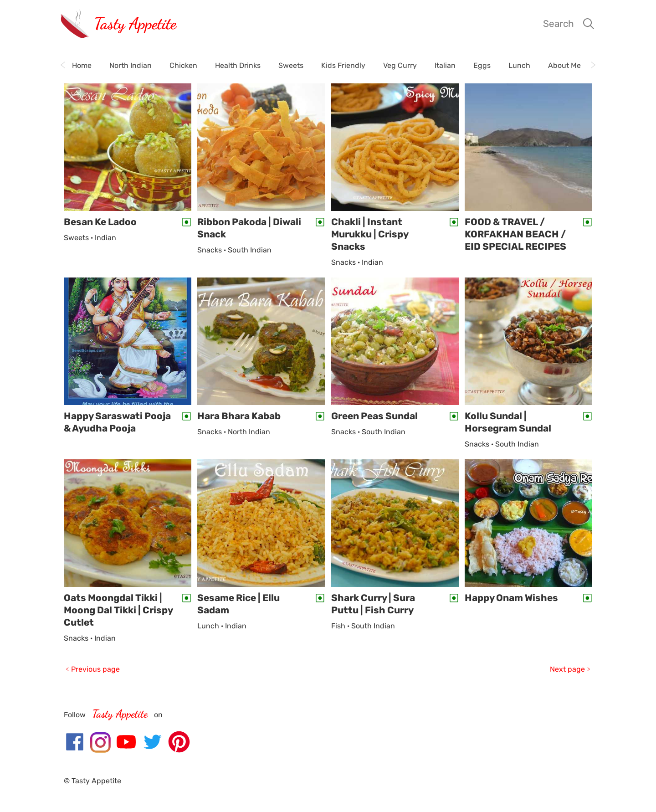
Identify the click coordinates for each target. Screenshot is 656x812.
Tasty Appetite (135, 23)
